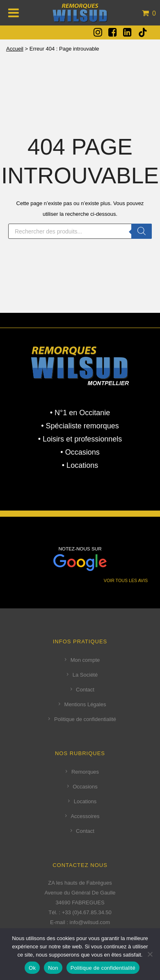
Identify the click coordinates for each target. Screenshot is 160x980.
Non (53, 968)
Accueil (15, 49)
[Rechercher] (142, 231)
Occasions (85, 787)
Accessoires (85, 816)
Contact (85, 690)
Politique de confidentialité (85, 719)
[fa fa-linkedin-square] (127, 32)
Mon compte (85, 660)
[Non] (150, 954)
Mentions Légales (85, 704)
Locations (85, 801)
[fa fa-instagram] (98, 32)
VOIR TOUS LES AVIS (126, 580)
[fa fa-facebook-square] (113, 32)
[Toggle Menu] (14, 13)
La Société (85, 675)
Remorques (85, 772)
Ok (32, 968)
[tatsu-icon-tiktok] (143, 32)
